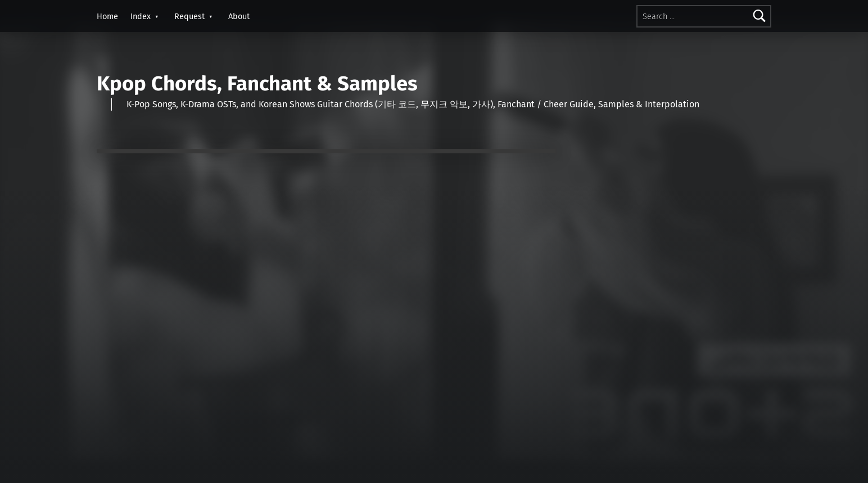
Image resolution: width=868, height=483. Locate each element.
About (239, 16)
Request (189, 16)
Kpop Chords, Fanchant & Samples (257, 84)
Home (107, 16)
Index (141, 16)
